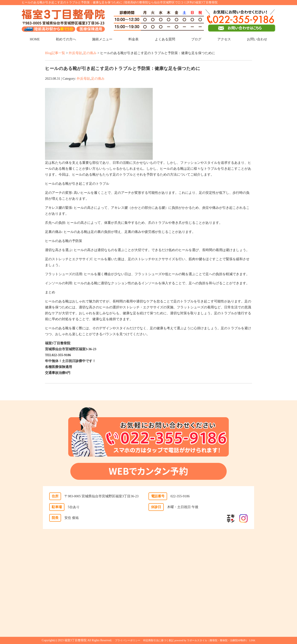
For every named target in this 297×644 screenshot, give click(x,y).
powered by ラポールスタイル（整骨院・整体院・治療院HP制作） (212, 640)
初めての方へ (66, 39)
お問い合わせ (257, 39)
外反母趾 (75, 53)
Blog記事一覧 (55, 53)
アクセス (224, 39)
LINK (252, 640)
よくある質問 (165, 39)
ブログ (196, 39)
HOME (35, 39)
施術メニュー (102, 39)
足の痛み (90, 53)
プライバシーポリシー (128, 640)
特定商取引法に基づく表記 (158, 640)
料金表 (134, 39)
